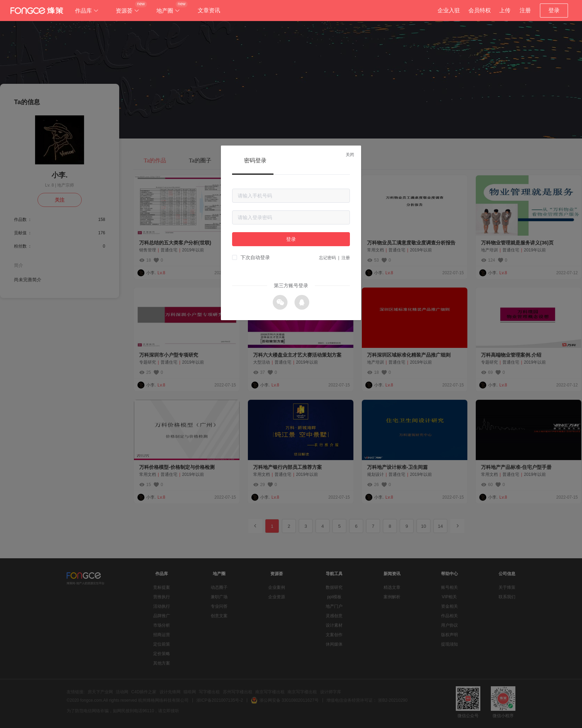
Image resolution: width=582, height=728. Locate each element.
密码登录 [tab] (255, 160)
